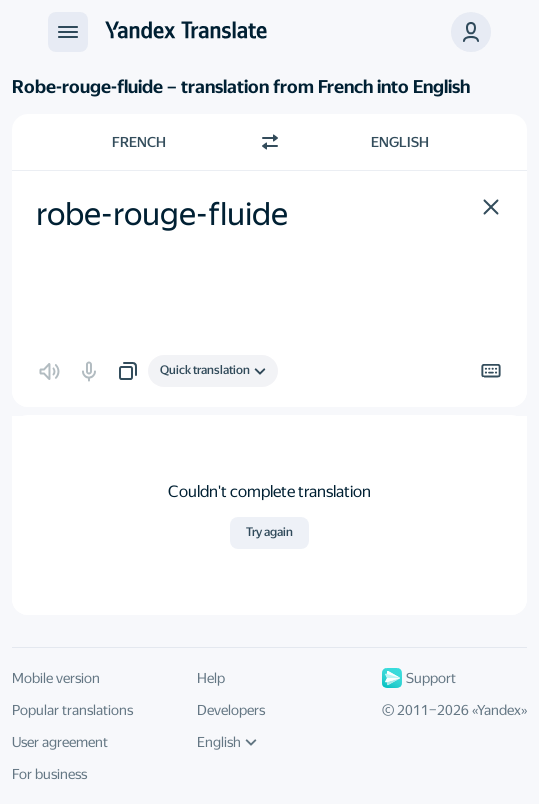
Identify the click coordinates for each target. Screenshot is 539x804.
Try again (269, 532)
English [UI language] (227, 742)
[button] (471, 32)
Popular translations (72, 710)
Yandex (499, 710)
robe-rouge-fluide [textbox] (162, 214)
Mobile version (56, 678)
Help (211, 678)
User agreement (60, 742)
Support (419, 678)
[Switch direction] (270, 142)
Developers (231, 710)
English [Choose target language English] (400, 142)
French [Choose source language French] (139, 142)
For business (49, 774)
